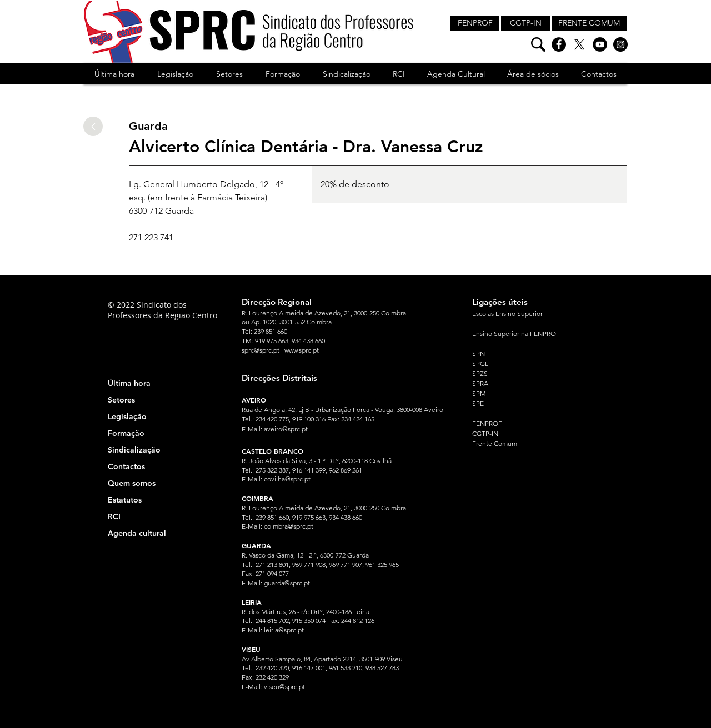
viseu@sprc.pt (284, 687)
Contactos (126, 466)
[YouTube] (600, 44)
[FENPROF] (475, 23)
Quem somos (132, 483)
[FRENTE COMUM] (589, 23)
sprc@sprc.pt (261, 350)
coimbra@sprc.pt (289, 526)
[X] (579, 44)
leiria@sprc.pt (284, 630)
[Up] (93, 126)
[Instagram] (620, 44)
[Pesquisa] (538, 44)
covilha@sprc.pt (287, 479)
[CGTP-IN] (525, 23)
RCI (114, 516)
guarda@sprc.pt (287, 583)
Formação (126, 433)
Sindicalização (134, 450)
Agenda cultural (137, 533)
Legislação (127, 416)
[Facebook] (559, 44)
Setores (121, 400)
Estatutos (125, 500)
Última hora (129, 383)
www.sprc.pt (302, 350)
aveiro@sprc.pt (286, 429)
